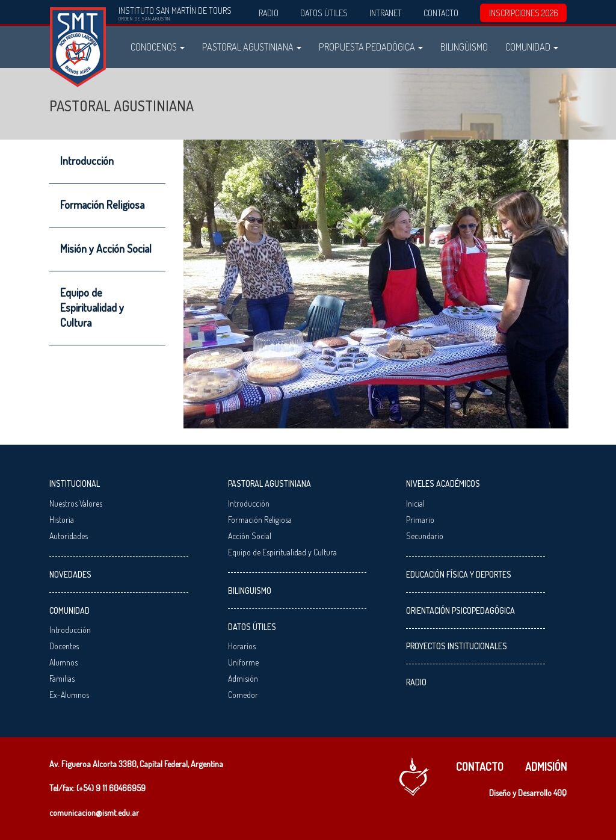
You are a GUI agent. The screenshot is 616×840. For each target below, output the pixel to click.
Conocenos (158, 47)
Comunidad (532, 47)
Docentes (64, 646)
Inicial (415, 503)
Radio (269, 13)
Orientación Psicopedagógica (460, 610)
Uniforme (243, 662)
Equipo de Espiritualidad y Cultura (92, 307)
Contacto (441, 13)
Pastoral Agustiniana (252, 47)
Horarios (242, 646)
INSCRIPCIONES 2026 (524, 13)
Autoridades (69, 536)
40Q (560, 793)
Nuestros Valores (76, 503)
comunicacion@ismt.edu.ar (94, 813)
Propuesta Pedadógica (371, 47)
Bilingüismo (464, 47)
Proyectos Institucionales (457, 646)
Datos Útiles (324, 13)
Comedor (243, 695)
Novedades (70, 574)
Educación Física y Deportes (459, 574)
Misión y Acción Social (106, 249)
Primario (420, 520)
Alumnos (63, 662)
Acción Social (250, 536)
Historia (62, 520)
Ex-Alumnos (69, 695)
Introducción (87, 161)
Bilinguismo (250, 591)
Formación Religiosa (102, 205)
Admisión (243, 678)
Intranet (386, 13)
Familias (62, 678)
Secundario (425, 536)
